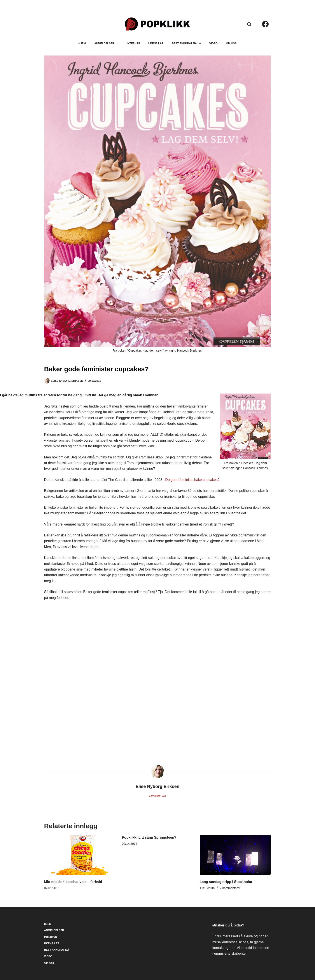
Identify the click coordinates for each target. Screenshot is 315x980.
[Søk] (249, 24)
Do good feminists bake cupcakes (191, 480)
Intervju (133, 43)
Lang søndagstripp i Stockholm (226, 882)
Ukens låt (156, 43)
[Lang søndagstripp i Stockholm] (235, 855)
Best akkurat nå (187, 44)
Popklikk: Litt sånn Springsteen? (149, 837)
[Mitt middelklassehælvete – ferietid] (80, 855)
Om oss (231, 43)
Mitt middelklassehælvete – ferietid (73, 882)
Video (213, 43)
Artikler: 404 (157, 796)
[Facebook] (265, 24)
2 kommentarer (230, 888)
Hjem (82, 43)
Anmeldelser (107, 44)
